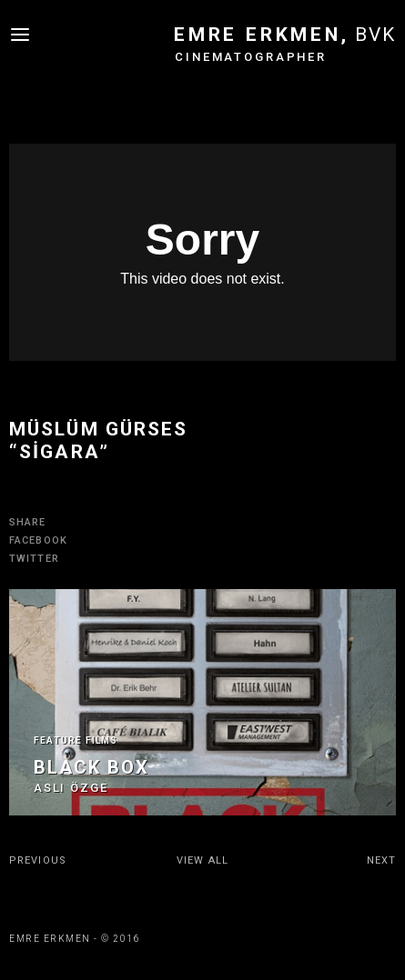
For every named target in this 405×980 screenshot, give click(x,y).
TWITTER (34, 559)
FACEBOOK (38, 540)
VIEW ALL (202, 860)
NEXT (381, 860)
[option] (202, 702)
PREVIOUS (38, 860)
